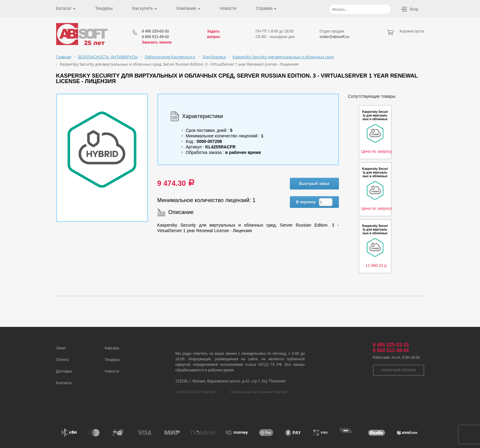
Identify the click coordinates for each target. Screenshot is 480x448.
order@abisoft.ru (334, 37)
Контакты (64, 383)
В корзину (306, 202)
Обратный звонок (399, 370)
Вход (414, 9)
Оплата (62, 360)
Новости (228, 8)
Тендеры (104, 8)
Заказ (61, 348)
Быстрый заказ (314, 184)
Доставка (64, 371)
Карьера (112, 348)
